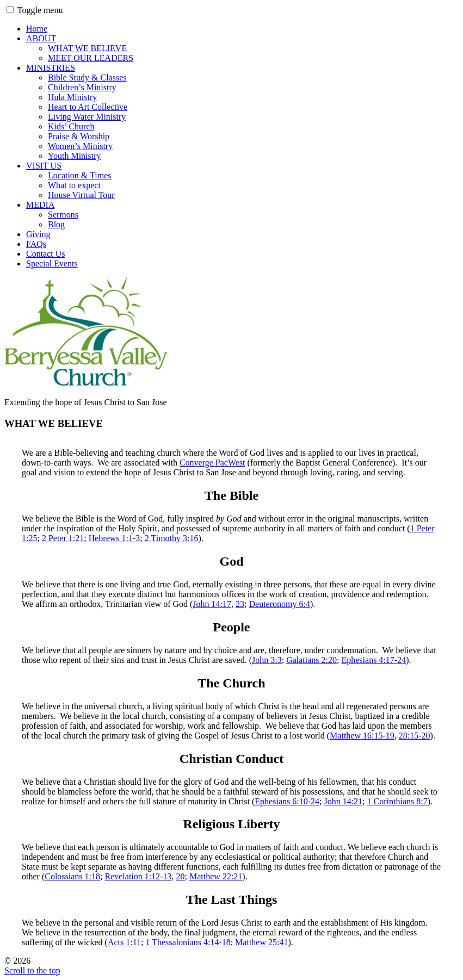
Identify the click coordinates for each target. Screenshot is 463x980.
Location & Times (79, 175)
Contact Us (46, 254)
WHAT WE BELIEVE (87, 48)
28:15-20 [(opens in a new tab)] (415, 736)
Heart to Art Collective (88, 107)
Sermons (63, 215)
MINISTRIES (51, 68)
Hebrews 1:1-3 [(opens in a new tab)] (115, 538)
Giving (38, 234)
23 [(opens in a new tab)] (240, 604)
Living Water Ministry (87, 117)
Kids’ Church (71, 126)
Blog (56, 224)
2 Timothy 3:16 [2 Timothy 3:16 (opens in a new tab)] (172, 538)
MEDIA (40, 205)
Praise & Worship (79, 136)
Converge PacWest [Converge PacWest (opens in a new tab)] (212, 463)
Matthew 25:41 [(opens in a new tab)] (261, 942)
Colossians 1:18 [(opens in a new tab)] (72, 876)
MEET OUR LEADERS (91, 58)
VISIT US (44, 166)
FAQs (36, 244)
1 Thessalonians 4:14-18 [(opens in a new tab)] (188, 942)
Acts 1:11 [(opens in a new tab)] (124, 942)
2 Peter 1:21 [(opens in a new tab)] (63, 538)
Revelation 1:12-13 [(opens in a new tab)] (138, 876)
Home (37, 29)
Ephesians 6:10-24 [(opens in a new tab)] (287, 801)
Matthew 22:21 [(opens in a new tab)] (216, 876)
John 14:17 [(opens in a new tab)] (212, 604)
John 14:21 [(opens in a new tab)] (343, 801)
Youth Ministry (75, 156)
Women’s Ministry (80, 146)
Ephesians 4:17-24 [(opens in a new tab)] (374, 660)
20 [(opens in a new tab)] (181, 876)
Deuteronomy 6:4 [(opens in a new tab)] (279, 604)
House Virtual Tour (81, 195)
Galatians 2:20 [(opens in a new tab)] (311, 660)
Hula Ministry (72, 97)
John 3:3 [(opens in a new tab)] (267, 660)
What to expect (74, 185)
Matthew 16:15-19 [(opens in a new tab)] (362, 736)
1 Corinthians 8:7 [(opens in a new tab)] (397, 801)
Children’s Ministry (82, 87)
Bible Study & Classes (87, 77)
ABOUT (41, 38)
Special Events (52, 263)
